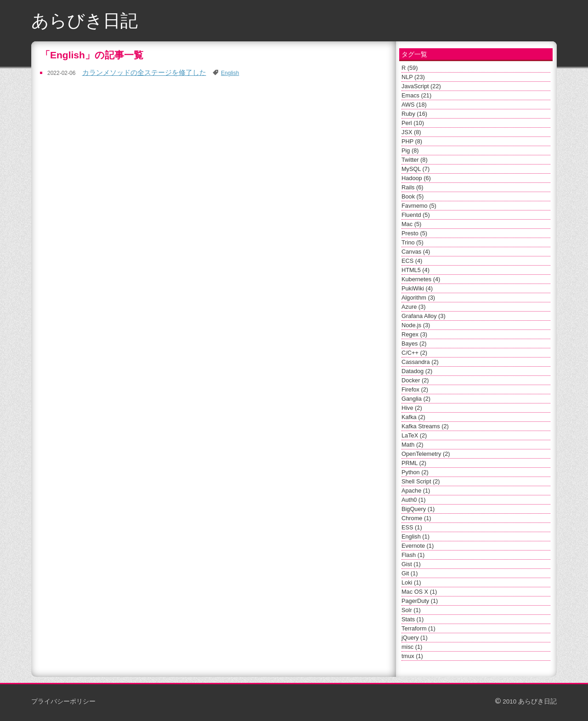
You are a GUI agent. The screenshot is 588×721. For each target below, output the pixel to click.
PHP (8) (412, 141)
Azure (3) (413, 307)
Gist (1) (411, 564)
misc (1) (412, 647)
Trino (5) (413, 242)
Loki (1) (411, 582)
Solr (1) (411, 610)
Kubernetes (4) (421, 279)
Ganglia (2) (416, 399)
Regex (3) (414, 334)
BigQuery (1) (418, 509)
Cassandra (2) (420, 362)
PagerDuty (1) (420, 601)
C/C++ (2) (414, 353)
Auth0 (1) (413, 500)
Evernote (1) (418, 546)
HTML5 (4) (416, 270)
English (230, 73)
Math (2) (412, 445)
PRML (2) (414, 463)
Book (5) (413, 196)
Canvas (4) (416, 252)
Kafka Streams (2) (425, 426)
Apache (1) (416, 491)
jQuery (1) (415, 638)
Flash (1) (413, 555)
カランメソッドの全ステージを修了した (144, 72)
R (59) (410, 68)
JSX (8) (411, 132)
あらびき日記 (85, 21)
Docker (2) (415, 380)
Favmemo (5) (419, 206)
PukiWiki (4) (417, 288)
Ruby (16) (414, 114)
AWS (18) (414, 105)
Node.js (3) (416, 325)
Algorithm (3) (418, 298)
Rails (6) (412, 187)
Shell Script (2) (421, 481)
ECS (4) (412, 261)
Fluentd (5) (416, 215)
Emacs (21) (416, 95)
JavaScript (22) (421, 86)
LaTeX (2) (414, 435)
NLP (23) (413, 77)
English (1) (416, 536)
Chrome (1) (416, 518)
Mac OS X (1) (419, 592)
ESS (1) (412, 527)
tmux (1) (412, 656)
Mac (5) (411, 224)
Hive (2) (412, 408)
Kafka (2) (413, 417)
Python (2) (415, 472)
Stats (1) (413, 619)
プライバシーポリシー (63, 701)
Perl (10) (413, 123)
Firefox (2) (415, 389)
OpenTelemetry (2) (426, 454)
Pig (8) (410, 150)
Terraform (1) (418, 628)
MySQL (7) (416, 169)
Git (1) (410, 573)
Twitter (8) (415, 160)
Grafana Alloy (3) (424, 316)
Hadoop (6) (416, 178)
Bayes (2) (414, 343)
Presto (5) (414, 233)
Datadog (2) (417, 371)
